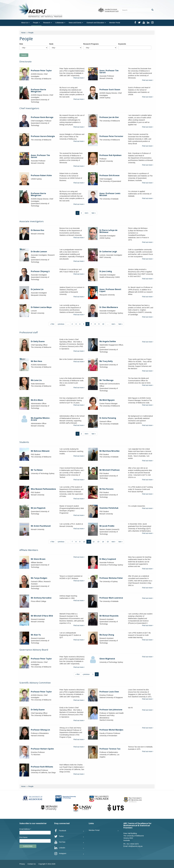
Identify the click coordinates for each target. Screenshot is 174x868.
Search (24, 55)
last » (94, 213)
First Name (23, 837)
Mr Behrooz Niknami (40, 451)
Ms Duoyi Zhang (107, 635)
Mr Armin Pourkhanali (41, 526)
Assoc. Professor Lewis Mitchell (110, 194)
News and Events (76, 23)
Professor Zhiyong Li (40, 271)
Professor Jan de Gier (109, 117)
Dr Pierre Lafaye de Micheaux (108, 231)
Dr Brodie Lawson (39, 252)
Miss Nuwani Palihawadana (43, 489)
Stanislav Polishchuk (109, 508)
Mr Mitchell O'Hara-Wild (42, 616)
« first (52, 324)
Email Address (25, 829)
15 (108, 542)
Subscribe (28, 846)
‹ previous (61, 324)
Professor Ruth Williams (42, 767)
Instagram (60, 854)
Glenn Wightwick (107, 659)
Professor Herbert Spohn (42, 749)
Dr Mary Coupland (108, 559)
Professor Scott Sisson (110, 90)
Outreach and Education (96, 23)
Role (21, 44)
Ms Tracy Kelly (106, 361)
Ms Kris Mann (37, 400)
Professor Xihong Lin (40, 730)
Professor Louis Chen (109, 692)
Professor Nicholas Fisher (111, 578)
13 (98, 542)
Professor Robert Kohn (41, 175)
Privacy (22, 864)
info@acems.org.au (135, 846)
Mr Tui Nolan (37, 470)
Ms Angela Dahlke (108, 341)
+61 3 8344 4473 (132, 844)
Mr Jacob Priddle (107, 526)
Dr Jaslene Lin (37, 289)
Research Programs (91, 44)
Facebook (60, 831)
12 (94, 542)
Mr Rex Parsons (106, 489)
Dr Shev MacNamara (109, 307)
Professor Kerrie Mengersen (38, 91)
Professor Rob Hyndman (110, 155)
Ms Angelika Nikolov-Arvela (41, 419)
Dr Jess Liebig (106, 271)
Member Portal (115, 23)
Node (51, 44)
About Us (25, 23)
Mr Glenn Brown (38, 559)
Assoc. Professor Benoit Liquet (110, 290)
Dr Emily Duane (38, 341)
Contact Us (32, 864)
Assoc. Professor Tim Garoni (109, 72)
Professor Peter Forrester (111, 136)
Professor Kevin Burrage (42, 117)
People (36, 23)
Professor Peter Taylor (41, 71)
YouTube (60, 842)
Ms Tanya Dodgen (39, 578)
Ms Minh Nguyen (107, 400)
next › (87, 213)
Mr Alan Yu (36, 635)
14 (103, 542)
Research (48, 23)
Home (23, 33)
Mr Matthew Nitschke (109, 451)
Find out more (79, 78)
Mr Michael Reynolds (109, 616)
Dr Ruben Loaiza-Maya (41, 307)
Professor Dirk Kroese (109, 175)
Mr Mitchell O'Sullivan (110, 470)
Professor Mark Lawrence (111, 598)
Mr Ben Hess (36, 361)
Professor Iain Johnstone (111, 710)
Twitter (59, 836)
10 (103, 324)
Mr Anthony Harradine (41, 598)
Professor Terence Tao (110, 749)
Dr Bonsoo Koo (38, 230)
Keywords (122, 44)
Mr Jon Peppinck (38, 508)
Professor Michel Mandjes (111, 730)
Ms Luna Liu (36, 380)
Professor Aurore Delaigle (43, 136)
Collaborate (60, 23)
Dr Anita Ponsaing (108, 418)
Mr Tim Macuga (106, 380)
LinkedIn (60, 848)
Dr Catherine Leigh (108, 252)
